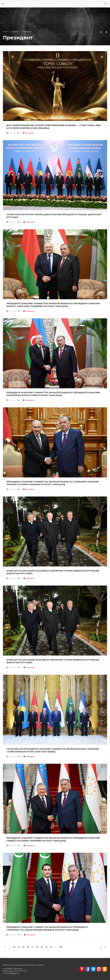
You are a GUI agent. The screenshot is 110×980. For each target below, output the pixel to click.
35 (23, 947)
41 (51, 947)
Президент (30, 133)
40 (46, 947)
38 (37, 947)
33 (14, 947)
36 (28, 947)
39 (42, 947)
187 (61, 947)
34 (19, 947)
